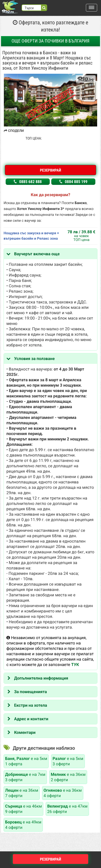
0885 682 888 (28, 182)
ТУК (75, 665)
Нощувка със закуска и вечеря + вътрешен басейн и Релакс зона (31, 236)
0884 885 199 (73, 182)
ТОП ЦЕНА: (34, 139)
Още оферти (50, 41)
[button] (92, 8)
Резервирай (51, 170)
